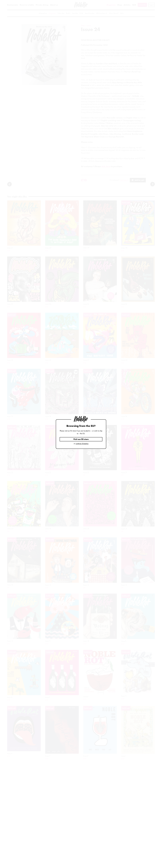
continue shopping (82, 444)
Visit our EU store (81, 439)
